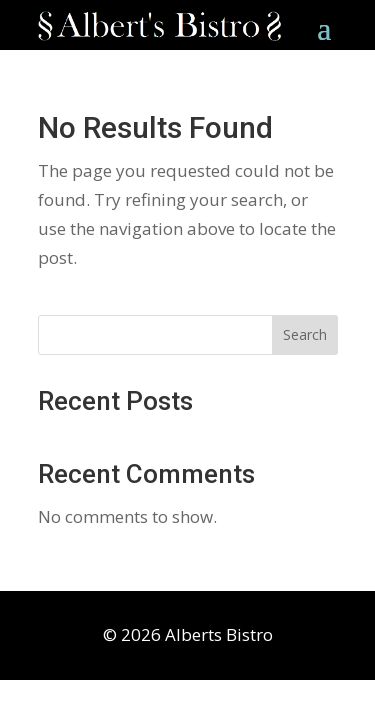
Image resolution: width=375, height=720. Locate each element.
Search (305, 334)
